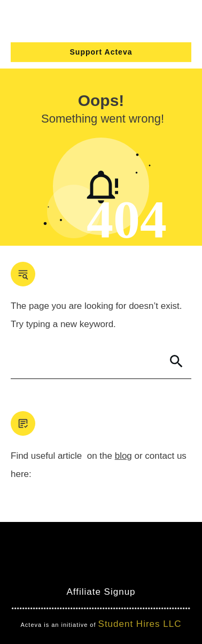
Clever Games (110, 573)
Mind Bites (48, 573)
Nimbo (164, 573)
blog (123, 456)
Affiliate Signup (101, 592)
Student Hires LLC (140, 624)
